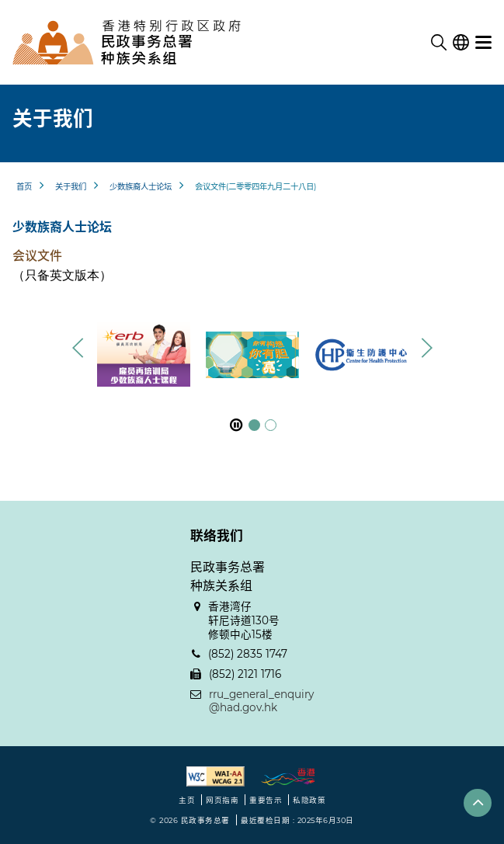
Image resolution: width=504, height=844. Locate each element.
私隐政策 (309, 800)
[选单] (483, 43)
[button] (426, 348)
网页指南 (222, 800)
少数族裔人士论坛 (141, 187)
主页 (187, 800)
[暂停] (236, 425)
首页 (24, 187)
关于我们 (71, 187)
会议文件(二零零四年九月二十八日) (255, 187)
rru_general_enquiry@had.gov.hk (261, 701)
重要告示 (266, 800)
